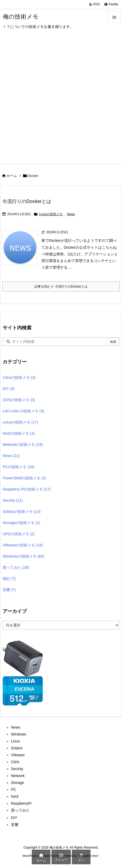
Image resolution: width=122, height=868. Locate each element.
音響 (9, 590)
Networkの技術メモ (23, 445)
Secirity (13, 500)
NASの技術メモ (19, 433)
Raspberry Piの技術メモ (27, 489)
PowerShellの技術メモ (24, 478)
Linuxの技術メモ (51, 214)
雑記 (9, 579)
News (71, 214)
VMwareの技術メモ (23, 545)
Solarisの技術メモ (22, 512)
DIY (9, 389)
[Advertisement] (61, 101)
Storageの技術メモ (21, 523)
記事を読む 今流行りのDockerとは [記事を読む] (61, 286)
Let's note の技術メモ (23, 411)
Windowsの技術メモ (23, 556)
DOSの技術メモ (19, 400)
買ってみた (16, 567)
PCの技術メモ (18, 467)
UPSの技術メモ (19, 534)
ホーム (12, 176)
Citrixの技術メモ (19, 377)
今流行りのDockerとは (27, 201)
